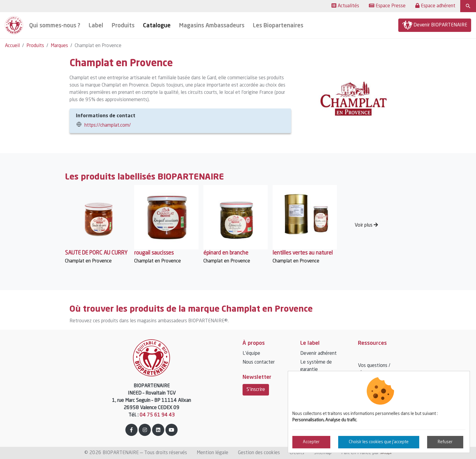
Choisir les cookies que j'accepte (379, 442)
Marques (59, 46)
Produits (35, 46)
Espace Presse (387, 6)
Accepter (311, 442)
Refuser (445, 442)
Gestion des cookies (259, 453)
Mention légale (212, 453)
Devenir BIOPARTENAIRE (435, 25)
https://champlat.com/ (108, 125)
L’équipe (251, 354)
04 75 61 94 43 (157, 415)
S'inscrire (256, 390)
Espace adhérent (435, 6)
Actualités (345, 6)
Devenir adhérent (318, 354)
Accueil (12, 46)
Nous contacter (259, 362)
